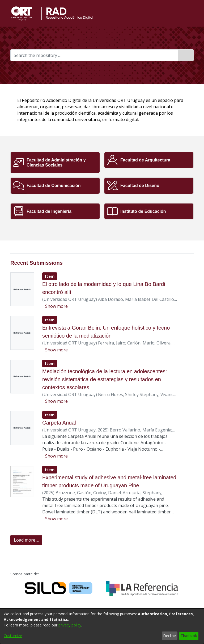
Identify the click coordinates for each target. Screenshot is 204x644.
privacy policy (70, 625)
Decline (168, 636)
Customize (13, 636)
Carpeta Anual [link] (59, 423)
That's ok (188, 636)
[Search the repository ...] (94, 55)
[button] (183, 13)
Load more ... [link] (26, 540)
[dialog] (102, 626)
